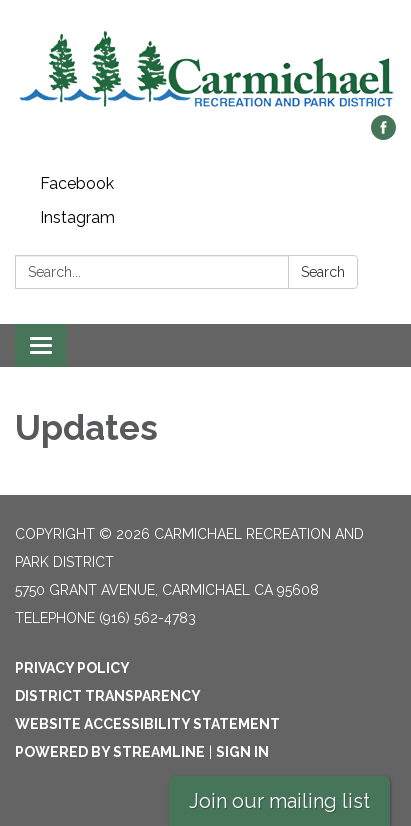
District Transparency (108, 696)
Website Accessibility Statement (147, 724)
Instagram (77, 217)
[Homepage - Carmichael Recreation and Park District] (205, 67)
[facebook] (383, 134)
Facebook (77, 183)
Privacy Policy (72, 668)
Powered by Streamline (110, 752)
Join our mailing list (279, 801)
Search (323, 272)
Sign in (242, 752)
